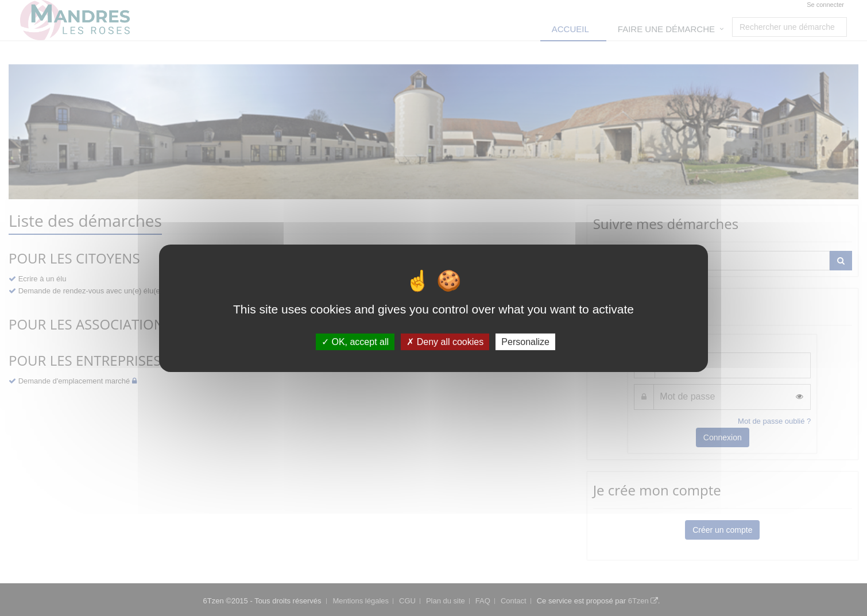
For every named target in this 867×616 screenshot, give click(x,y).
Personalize (525, 341)
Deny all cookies (445, 341)
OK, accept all (355, 341)
